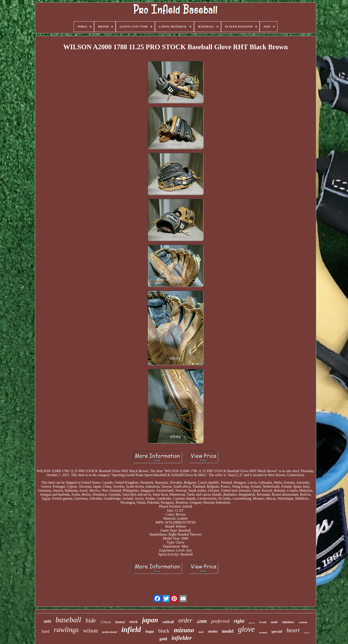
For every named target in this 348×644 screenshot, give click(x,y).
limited (120, 622)
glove (246, 629)
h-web (263, 622)
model (228, 631)
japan (150, 620)
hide (91, 620)
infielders (288, 622)
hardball (263, 633)
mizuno (184, 630)
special (277, 631)
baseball (68, 620)
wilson (90, 631)
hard (46, 631)
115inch (106, 622)
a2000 (202, 622)
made (274, 622)
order (185, 620)
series (213, 631)
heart (293, 630)
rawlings (66, 630)
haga (150, 632)
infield (131, 630)
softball (168, 622)
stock (133, 622)
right (239, 621)
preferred (220, 621)
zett (48, 621)
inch (201, 632)
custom (303, 622)
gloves (252, 623)
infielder (182, 638)
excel (307, 632)
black (164, 631)
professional (110, 632)
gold (163, 639)
